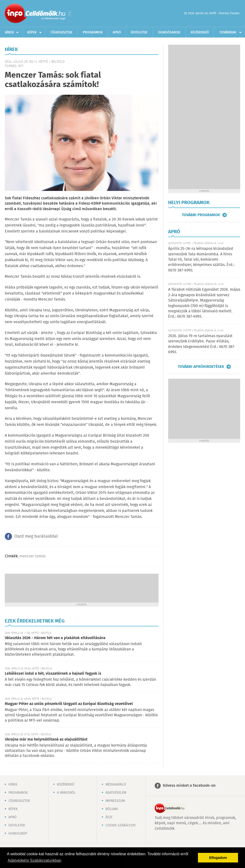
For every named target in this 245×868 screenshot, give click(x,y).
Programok (93, 32)
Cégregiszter (61, 32)
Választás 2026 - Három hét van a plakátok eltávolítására (55, 638)
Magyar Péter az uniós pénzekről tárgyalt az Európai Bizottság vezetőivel (69, 704)
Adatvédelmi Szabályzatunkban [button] (34, 860)
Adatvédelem (116, 793)
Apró (117, 32)
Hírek (9, 32)
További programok (201, 215)
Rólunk (112, 809)
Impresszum (115, 801)
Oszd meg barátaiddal (36, 536)
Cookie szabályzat (121, 825)
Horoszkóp (18, 834)
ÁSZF (109, 817)
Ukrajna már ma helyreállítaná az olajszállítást (46, 739)
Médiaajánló (116, 785)
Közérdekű (200, 32)
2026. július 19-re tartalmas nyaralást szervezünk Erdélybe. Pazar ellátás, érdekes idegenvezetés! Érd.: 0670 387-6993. (202, 344)
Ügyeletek (139, 32)
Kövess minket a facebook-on (189, 786)
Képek (32, 32)
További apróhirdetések (201, 367)
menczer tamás (33, 556)
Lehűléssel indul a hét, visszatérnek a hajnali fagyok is (53, 674)
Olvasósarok (169, 32)
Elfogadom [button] (218, 858)
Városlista (70, 14)
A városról (66, 793)
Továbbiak (228, 32)
